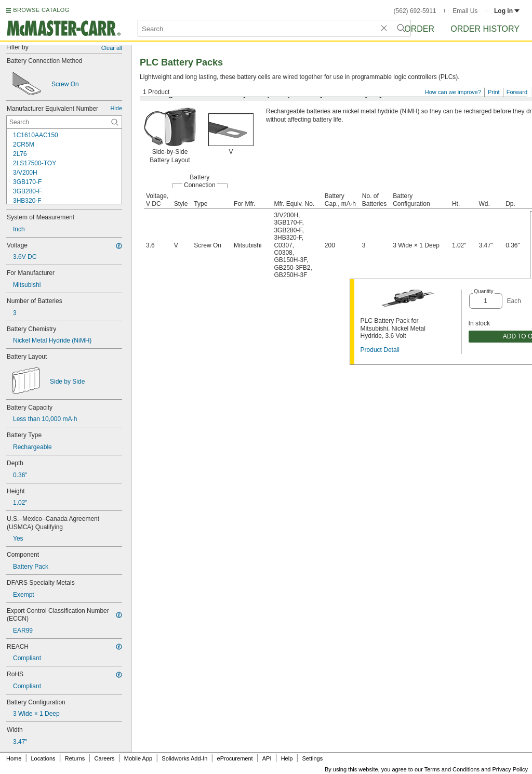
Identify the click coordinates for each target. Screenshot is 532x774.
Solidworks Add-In (184, 758)
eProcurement (235, 758)
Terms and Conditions (452, 769)
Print (494, 92)
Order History (485, 29)
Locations (43, 758)
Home (14, 758)
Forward (517, 92)
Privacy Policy (510, 769)
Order (419, 29)
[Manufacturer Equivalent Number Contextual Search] (64, 122)
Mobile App (138, 758)
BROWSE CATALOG (41, 10)
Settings (312, 758)
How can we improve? (453, 92)
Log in (507, 11)
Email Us (465, 11)
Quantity (483, 291)
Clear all (112, 48)
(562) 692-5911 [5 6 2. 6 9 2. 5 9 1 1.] (415, 11)
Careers (104, 758)
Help (287, 758)
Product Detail (380, 350)
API (267, 758)
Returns (75, 758)
